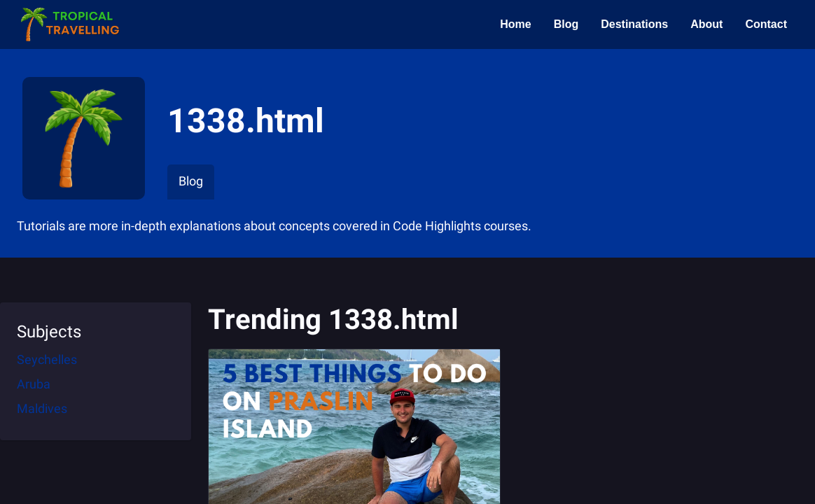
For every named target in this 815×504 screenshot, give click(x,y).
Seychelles (47, 359)
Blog (566, 24)
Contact (766, 24)
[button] (69, 24)
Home (515, 24)
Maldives (42, 408)
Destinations (634, 24)
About (706, 24)
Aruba (34, 384)
